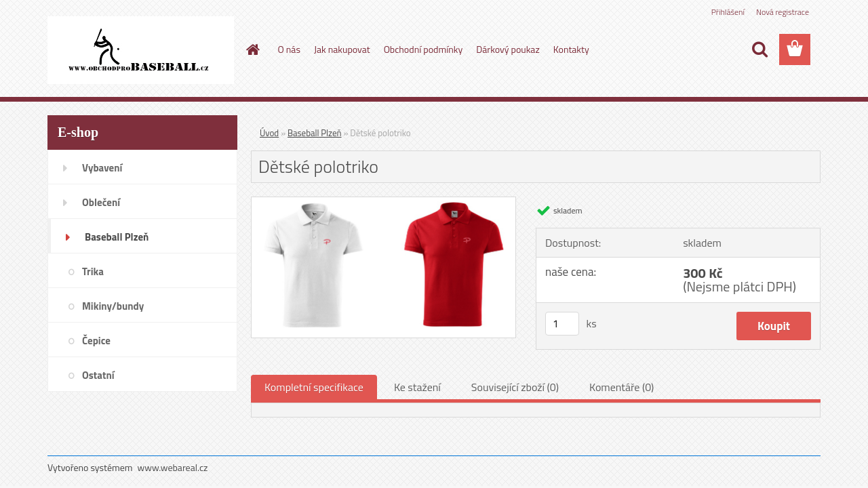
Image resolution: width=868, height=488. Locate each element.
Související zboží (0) (515, 387)
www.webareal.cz (173, 467)
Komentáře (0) (622, 387)
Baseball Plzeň (314, 133)
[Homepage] (252, 49)
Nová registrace (783, 12)
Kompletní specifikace (314, 387)
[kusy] (562, 324)
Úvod (269, 133)
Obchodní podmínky (423, 49)
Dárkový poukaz (508, 49)
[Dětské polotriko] (383, 203)
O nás (289, 49)
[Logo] (141, 50)
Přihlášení (728, 12)
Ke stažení (417, 387)
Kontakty (571, 49)
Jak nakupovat (342, 49)
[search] (759, 49)
